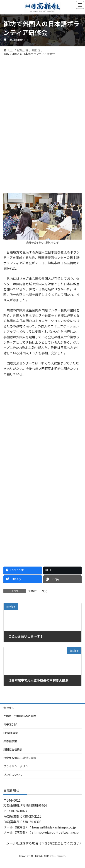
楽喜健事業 (10, 741)
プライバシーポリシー (17, 766)
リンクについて (13, 774)
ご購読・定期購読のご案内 (20, 716)
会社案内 (9, 708)
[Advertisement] (42, 96)
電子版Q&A (10, 724)
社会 (44, 591)
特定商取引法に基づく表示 (20, 758)
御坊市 (32, 591)
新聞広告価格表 (13, 749)
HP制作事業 (11, 733)
